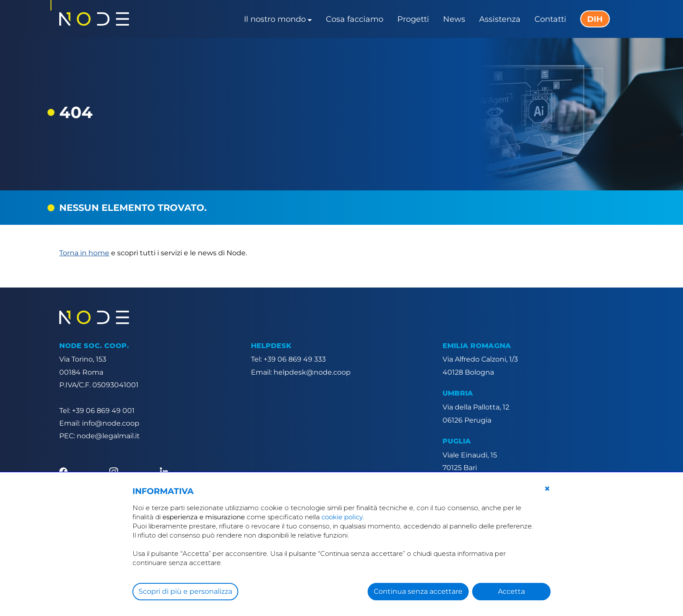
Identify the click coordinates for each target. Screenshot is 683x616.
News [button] (454, 19)
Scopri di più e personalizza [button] (185, 591)
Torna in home (84, 253)
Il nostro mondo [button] (275, 19)
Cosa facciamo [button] (355, 19)
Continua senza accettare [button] (418, 591)
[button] (547, 489)
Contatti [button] (550, 19)
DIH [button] (595, 19)
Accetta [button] (511, 591)
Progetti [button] (413, 19)
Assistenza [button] (500, 19)
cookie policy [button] (342, 517)
